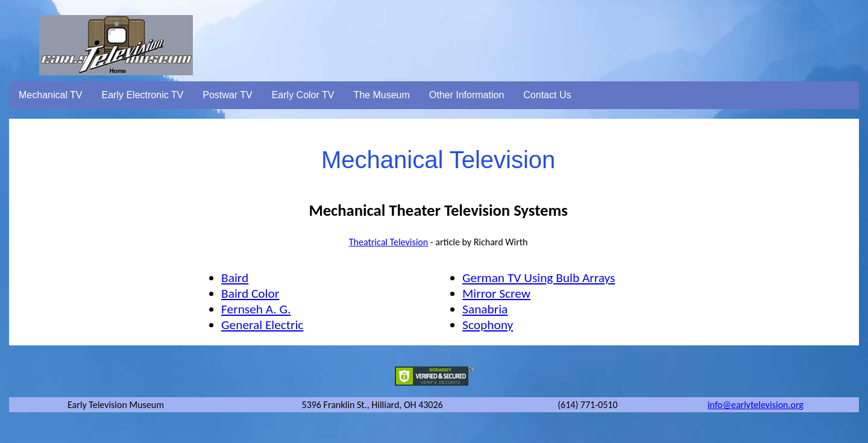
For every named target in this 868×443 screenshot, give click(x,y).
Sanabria (485, 309)
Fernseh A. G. (256, 309)
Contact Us (547, 95)
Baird (235, 278)
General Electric (262, 325)
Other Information (467, 95)
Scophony (488, 325)
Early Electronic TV (143, 95)
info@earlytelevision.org (756, 405)
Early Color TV (303, 95)
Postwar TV (227, 95)
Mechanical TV (51, 95)
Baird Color (250, 294)
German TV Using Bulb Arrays (539, 278)
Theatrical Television (388, 242)
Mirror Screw (496, 294)
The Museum (381, 95)
